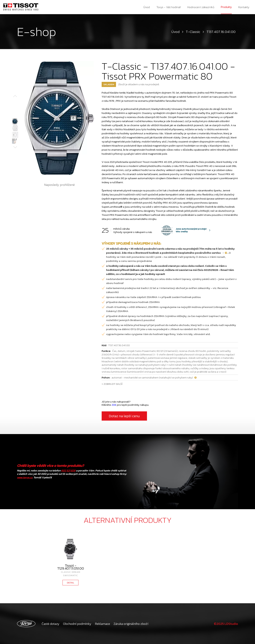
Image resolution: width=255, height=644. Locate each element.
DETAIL (71, 583)
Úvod (147, 7)
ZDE (114, 405)
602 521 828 (68, 470)
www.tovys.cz (25, 477)
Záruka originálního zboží (131, 624)
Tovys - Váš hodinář (169, 7)
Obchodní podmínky (77, 624)
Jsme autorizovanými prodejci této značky (184, 230)
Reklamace (102, 624)
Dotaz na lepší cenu (124, 416)
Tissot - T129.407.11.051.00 (71, 567)
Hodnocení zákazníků (201, 7)
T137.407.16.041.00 (221, 32)
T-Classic (193, 32)
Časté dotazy (51, 624)
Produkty (226, 7)
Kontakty (244, 7)
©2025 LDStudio (226, 624)
